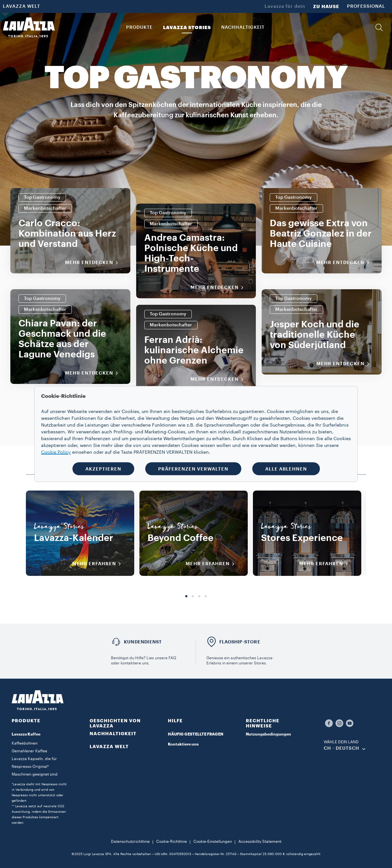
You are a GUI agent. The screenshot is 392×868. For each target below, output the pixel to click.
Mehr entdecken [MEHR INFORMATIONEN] (94, 263)
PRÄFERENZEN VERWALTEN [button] (193, 469)
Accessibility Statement (260, 842)
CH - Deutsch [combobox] (342, 748)
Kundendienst (143, 642)
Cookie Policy (56, 452)
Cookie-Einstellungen (213, 842)
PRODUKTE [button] (139, 27)
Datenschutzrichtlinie (130, 842)
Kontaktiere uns (183, 744)
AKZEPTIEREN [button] (103, 469)
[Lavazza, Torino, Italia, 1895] (29, 27)
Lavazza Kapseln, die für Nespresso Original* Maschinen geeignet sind (35, 767)
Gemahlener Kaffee (29, 751)
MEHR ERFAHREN (99, 564)
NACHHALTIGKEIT (113, 734)
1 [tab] (186, 597)
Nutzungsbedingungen (268, 734)
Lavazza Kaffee (26, 734)
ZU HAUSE (326, 6)
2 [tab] (193, 597)
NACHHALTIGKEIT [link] (243, 27)
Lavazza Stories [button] (187, 27)
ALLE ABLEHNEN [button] (286, 469)
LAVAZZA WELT (22, 6)
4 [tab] (206, 597)
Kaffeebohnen (25, 743)
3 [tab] (199, 597)
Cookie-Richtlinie (172, 842)
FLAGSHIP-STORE (240, 642)
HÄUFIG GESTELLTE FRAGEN (196, 734)
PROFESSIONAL (366, 6)
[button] (379, 27)
